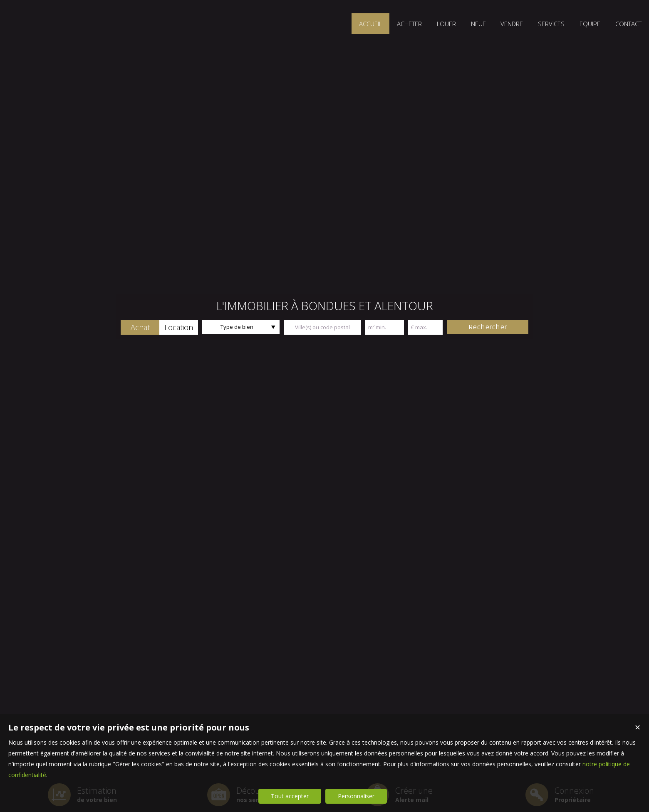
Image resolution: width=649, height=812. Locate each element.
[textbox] (322, 327)
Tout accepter (290, 796)
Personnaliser (356, 796)
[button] (140, 327)
